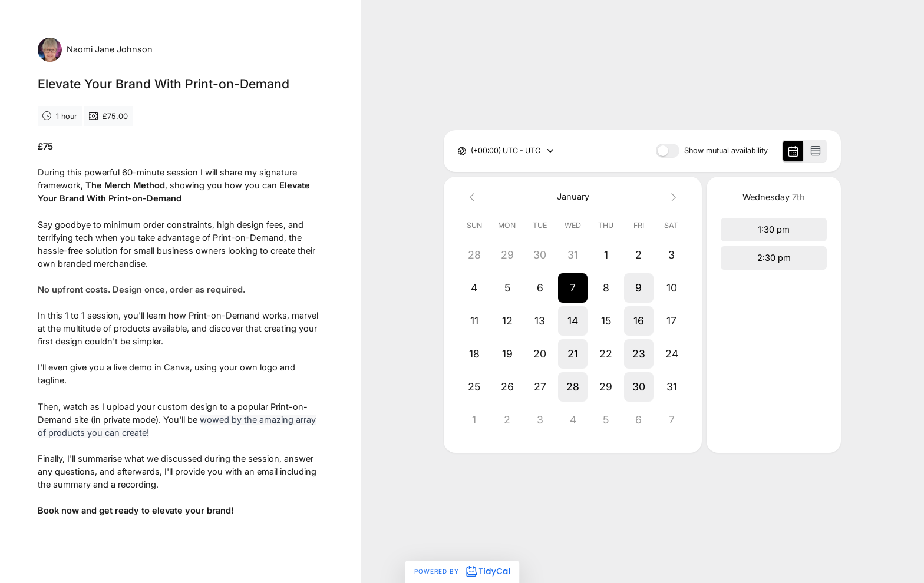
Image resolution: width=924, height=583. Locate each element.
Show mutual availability (726, 151)
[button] (573, 288)
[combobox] (472, 151)
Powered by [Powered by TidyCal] (462, 571)
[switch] (668, 151)
